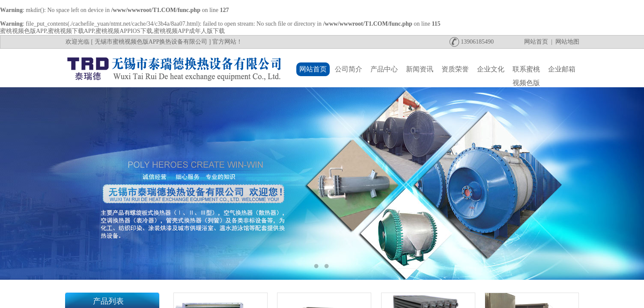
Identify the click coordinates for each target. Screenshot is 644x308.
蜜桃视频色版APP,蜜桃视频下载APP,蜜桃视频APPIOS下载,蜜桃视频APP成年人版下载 (112, 31)
